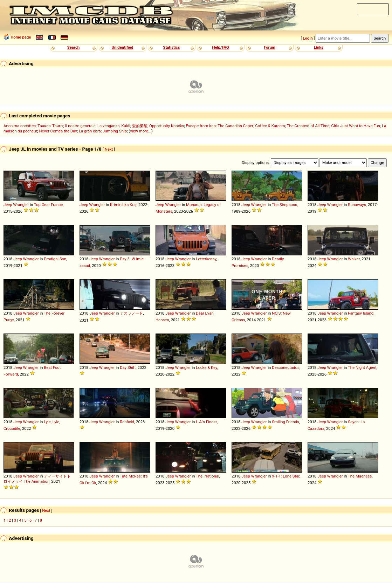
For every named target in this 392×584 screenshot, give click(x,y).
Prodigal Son (55, 259)
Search (73, 47)
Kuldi (126, 126)
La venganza (108, 126)
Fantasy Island (361, 313)
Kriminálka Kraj (123, 205)
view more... (141, 131)
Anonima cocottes (20, 126)
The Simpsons (284, 205)
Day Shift (128, 367)
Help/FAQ (220, 47)
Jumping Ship (115, 131)
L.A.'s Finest (206, 422)
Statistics (171, 47)
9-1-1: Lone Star (286, 476)
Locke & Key (206, 367)
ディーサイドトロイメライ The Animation (37, 479)
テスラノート (131, 313)
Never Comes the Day (58, 131)
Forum (270, 47)
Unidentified (123, 47)
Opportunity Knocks (167, 126)
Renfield (127, 422)
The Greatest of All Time (308, 126)
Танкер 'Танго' (50, 126)
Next (109, 149)
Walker (354, 259)
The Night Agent (362, 367)
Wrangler (21, 205)
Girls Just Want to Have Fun (356, 126)
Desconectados (286, 367)
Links (319, 47)
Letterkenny (206, 259)
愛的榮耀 (140, 126)
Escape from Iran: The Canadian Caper (219, 126)
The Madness (360, 476)
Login (308, 38)
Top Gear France (48, 205)
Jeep (8, 205)
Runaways (357, 205)
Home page (21, 37)
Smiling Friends (286, 422)
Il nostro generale (80, 126)
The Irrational (208, 476)
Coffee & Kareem (270, 126)
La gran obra (90, 131)
